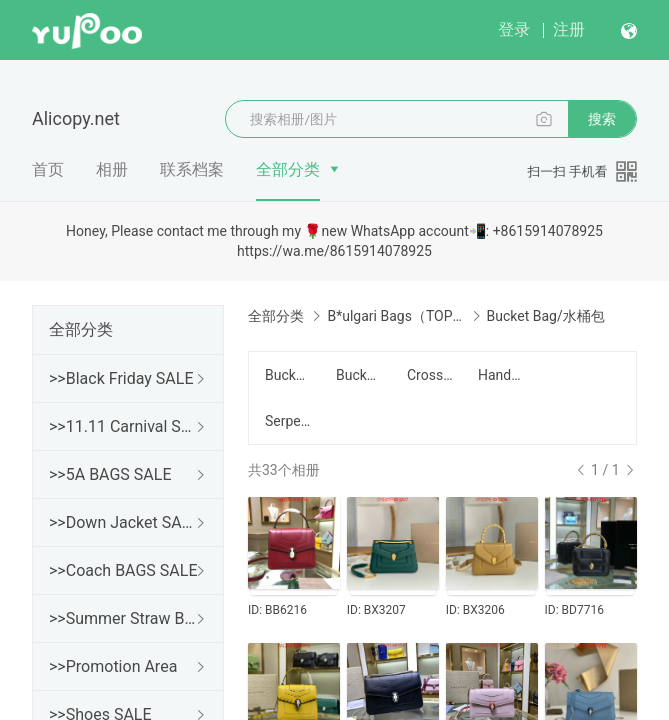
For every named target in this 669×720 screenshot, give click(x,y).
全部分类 (288, 169)
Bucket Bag (288, 375)
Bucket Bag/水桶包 (359, 375)
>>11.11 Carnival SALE (124, 426)
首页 (48, 169)
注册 (569, 29)
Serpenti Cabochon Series (288, 421)
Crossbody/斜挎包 (430, 375)
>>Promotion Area (113, 666)
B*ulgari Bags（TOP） (395, 316)
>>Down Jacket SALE (124, 522)
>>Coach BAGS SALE (123, 570)
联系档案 (192, 169)
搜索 (602, 119)
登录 (514, 29)
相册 (112, 169)
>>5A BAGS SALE (110, 474)
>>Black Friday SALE (121, 378)
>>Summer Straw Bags (124, 618)
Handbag (501, 375)
